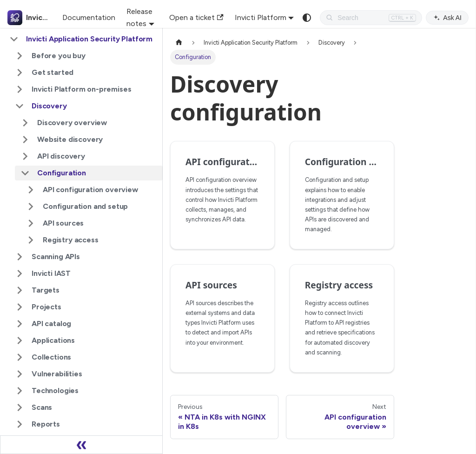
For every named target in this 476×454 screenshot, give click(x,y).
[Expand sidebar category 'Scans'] (20, 407)
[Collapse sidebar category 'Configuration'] (25, 173)
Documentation (89, 17)
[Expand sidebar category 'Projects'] (20, 307)
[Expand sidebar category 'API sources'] (31, 223)
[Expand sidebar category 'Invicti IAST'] (20, 274)
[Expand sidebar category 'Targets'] (20, 290)
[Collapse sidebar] (81, 445)
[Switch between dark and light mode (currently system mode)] (307, 18)
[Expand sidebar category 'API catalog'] (20, 324)
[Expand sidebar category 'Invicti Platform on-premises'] (20, 89)
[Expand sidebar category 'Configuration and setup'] (31, 207)
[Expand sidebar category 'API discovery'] (25, 156)
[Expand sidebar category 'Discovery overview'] (25, 123)
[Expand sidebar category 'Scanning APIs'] (20, 257)
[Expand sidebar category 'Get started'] (20, 73)
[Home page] (179, 43)
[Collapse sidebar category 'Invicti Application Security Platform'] (14, 39)
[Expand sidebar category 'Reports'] (20, 424)
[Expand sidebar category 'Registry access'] (31, 240)
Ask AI (447, 18)
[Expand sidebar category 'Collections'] (20, 357)
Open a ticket (196, 17)
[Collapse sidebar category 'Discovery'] (20, 106)
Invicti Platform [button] (261, 17)
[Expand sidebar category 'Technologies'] (20, 391)
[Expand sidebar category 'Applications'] (20, 340)
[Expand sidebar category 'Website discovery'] (25, 140)
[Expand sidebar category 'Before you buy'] (20, 56)
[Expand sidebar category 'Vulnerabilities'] (20, 374)
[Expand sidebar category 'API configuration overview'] (31, 190)
